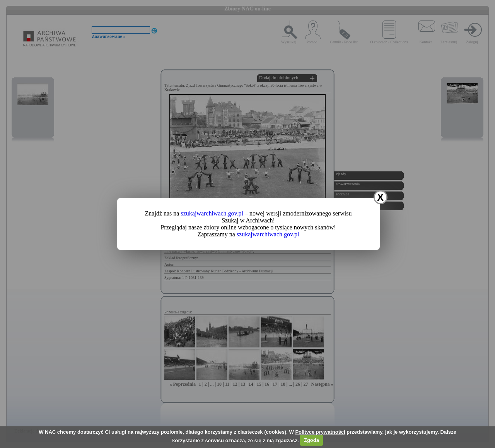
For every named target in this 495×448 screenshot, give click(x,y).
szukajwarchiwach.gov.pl (212, 213)
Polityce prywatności (320, 432)
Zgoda (312, 440)
